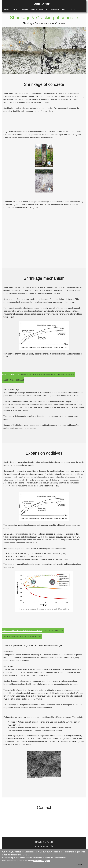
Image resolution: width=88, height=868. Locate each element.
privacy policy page (42, 861)
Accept (79, 865)
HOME (7, 10)
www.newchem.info (44, 846)
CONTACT (73, 10)
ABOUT (16, 10)
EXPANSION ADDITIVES (56, 10)
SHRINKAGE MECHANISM (32, 10)
